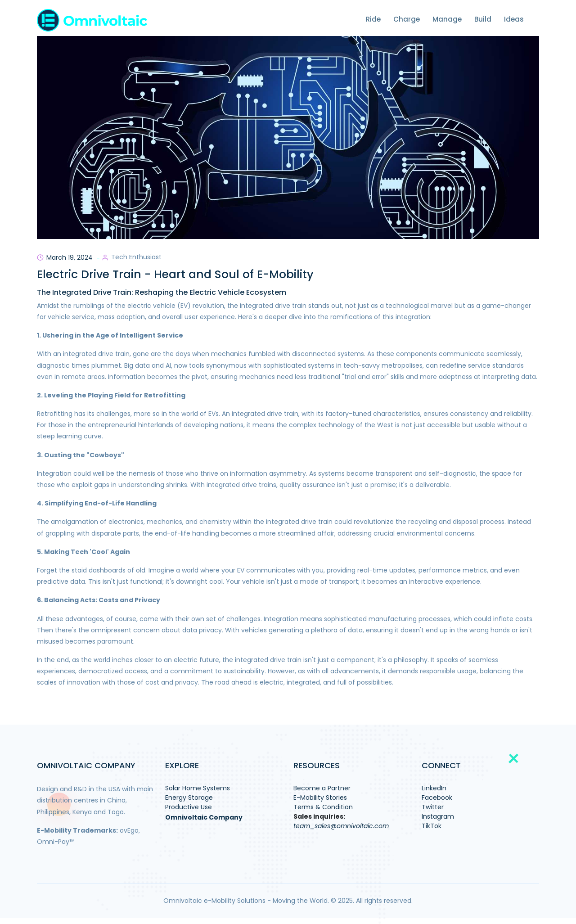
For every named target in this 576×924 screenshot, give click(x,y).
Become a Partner (322, 788)
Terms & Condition (323, 807)
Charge (407, 19)
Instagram (438, 816)
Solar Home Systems (198, 788)
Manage (447, 19)
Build (483, 19)
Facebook (437, 798)
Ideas (514, 19)
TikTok (432, 826)
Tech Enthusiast (136, 257)
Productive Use (189, 807)
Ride (373, 19)
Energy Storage (189, 798)
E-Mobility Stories (320, 798)
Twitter (433, 807)
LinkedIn (434, 788)
